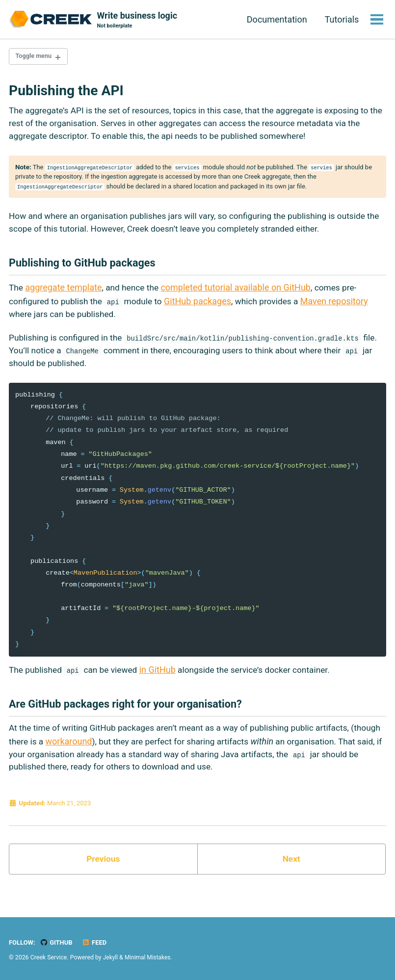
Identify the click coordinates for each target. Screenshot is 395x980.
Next (291, 875)
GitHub (58, 942)
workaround (103, 755)
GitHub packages (204, 308)
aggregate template (64, 295)
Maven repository (343, 308)
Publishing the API (66, 92)
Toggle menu (36, 57)
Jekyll (111, 957)
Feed (97, 942)
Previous (103, 875)
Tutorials (341, 19)
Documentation (276, 19)
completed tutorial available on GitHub (239, 295)
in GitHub (163, 682)
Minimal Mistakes (149, 957)
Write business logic (137, 20)
